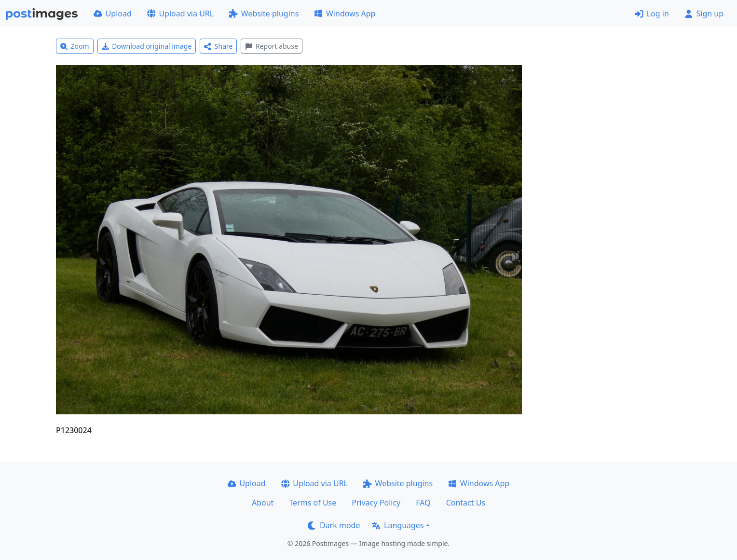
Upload (113, 14)
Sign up (704, 14)
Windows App (345, 14)
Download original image (147, 46)
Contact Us (466, 503)
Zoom (75, 46)
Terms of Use (313, 503)
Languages (398, 525)
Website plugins (264, 14)
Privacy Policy (376, 503)
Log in (652, 14)
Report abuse (271, 46)
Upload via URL (180, 14)
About (263, 503)
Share (218, 46)
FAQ (423, 503)
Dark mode (334, 525)
